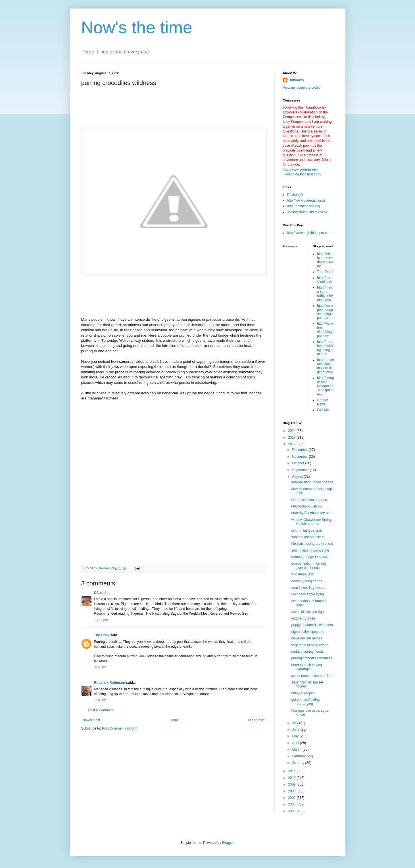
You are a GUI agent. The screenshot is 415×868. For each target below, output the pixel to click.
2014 (292, 431)
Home (174, 720)
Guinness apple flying (307, 594)
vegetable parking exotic (309, 645)
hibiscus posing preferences (312, 544)
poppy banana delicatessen (312, 625)
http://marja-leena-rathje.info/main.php (325, 294)
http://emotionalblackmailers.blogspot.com (325, 366)
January (299, 763)
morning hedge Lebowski (310, 557)
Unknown (296, 80)
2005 (292, 811)
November (300, 457)
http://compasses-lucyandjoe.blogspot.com (325, 386)
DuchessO (295, 195)
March (297, 749)
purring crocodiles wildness (312, 658)
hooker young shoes (306, 581)
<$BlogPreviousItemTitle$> (308, 212)
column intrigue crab (306, 531)
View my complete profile (302, 88)
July (296, 723)
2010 (292, 778)
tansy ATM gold (303, 693)
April (296, 743)
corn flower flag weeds (308, 588)
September (301, 470)
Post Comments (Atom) (120, 728)
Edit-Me (323, 410)
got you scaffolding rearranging (305, 702)
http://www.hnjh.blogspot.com (309, 233)
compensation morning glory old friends (308, 565)
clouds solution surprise (309, 500)
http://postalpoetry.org (304, 206)
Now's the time (137, 27)
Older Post (256, 720)
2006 (292, 804)
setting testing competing (310, 550)
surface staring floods (307, 652)
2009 (292, 784)
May (296, 736)
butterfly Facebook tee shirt (312, 513)
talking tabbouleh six (307, 506)
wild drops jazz (302, 574)
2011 (292, 771)
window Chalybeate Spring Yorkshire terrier (311, 522)
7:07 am (100, 700)
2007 (292, 798)
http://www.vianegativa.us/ (307, 200)
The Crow (102, 635)
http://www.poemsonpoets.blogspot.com (325, 312)
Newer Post (91, 720)
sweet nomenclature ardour (312, 676)
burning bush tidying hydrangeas (306, 667)
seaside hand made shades (312, 482)
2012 (292, 444)
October (299, 463)
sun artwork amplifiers (308, 537)
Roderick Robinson (110, 683)
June (296, 730)
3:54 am (100, 667)
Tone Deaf (325, 272)
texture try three (303, 618)
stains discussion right (308, 612)
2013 (292, 438)
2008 (292, 791)
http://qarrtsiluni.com (325, 280)
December (300, 450)
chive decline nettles (306, 638)
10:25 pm (101, 620)
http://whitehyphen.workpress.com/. (325, 260)
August (298, 477)
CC (96, 593)
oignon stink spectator (308, 632)
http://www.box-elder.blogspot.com (325, 330)
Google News (323, 402)
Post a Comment (101, 710)
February (299, 756)
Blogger (228, 843)
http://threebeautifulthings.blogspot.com (325, 348)
